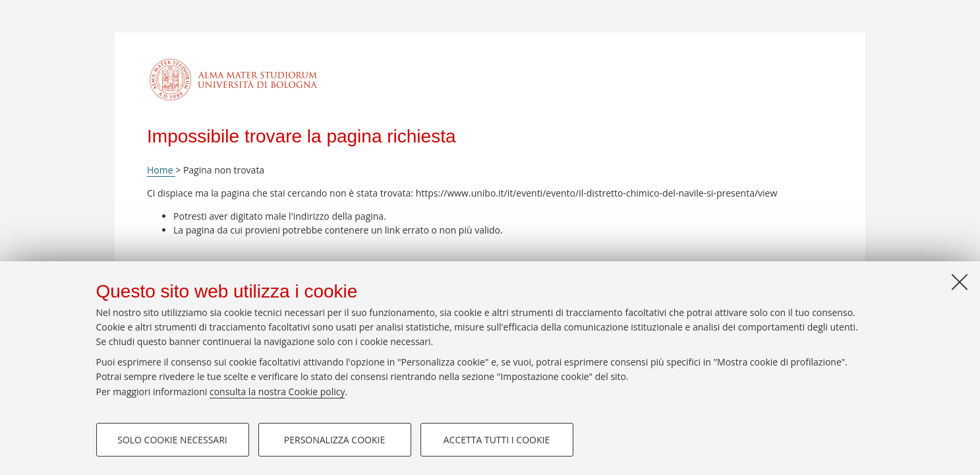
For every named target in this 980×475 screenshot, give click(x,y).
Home (161, 170)
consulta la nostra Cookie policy (277, 392)
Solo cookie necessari (172, 440)
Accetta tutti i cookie (497, 440)
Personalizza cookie (334, 440)
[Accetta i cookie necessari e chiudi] (960, 282)
